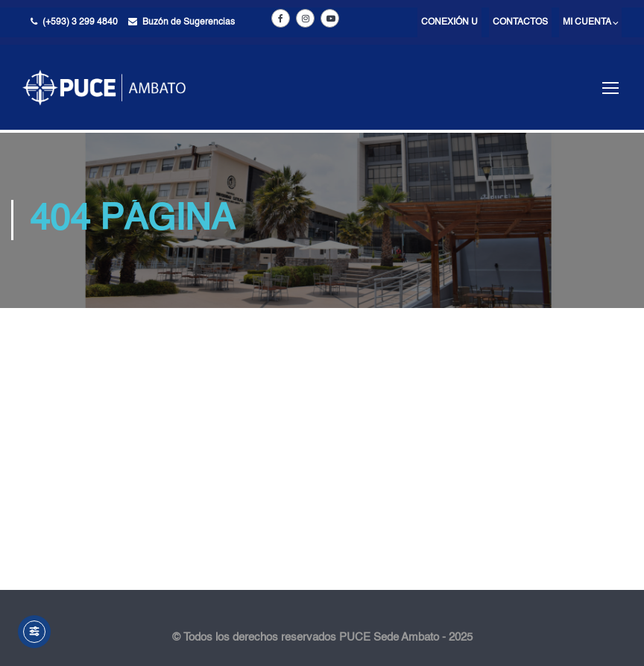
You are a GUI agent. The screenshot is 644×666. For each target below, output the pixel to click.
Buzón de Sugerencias (189, 22)
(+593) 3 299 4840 (80, 22)
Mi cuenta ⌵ (590, 22)
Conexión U (449, 22)
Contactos (520, 22)
